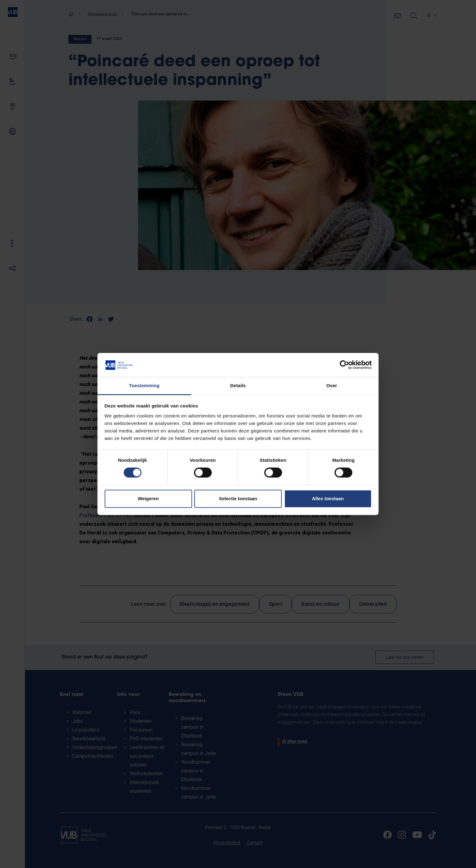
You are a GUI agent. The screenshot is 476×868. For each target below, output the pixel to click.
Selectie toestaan (238, 498)
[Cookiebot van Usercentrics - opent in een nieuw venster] (344, 365)
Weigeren (148, 498)
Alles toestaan (328, 498)
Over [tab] (332, 385)
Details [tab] (238, 385)
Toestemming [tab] (144, 385)
